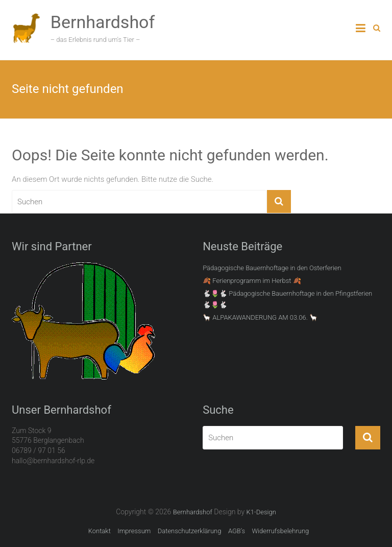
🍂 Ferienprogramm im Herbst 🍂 (252, 281)
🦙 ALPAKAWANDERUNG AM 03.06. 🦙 (260, 317)
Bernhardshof (103, 22)
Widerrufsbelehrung (280, 531)
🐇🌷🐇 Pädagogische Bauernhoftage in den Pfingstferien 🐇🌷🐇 (287, 299)
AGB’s (237, 531)
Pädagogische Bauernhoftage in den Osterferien (272, 268)
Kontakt (100, 531)
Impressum (134, 531)
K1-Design (261, 512)
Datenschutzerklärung (190, 531)
